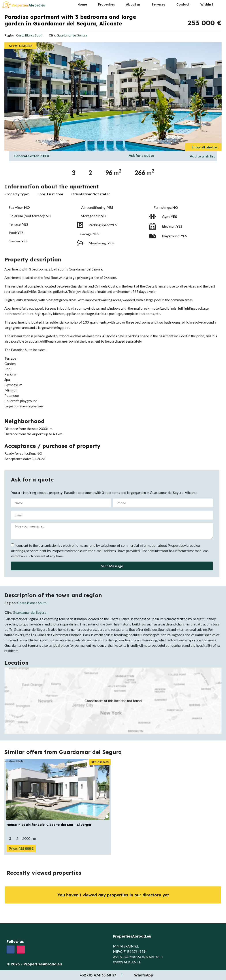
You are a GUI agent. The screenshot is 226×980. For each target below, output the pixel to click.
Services (158, 4)
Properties (106, 4)
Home (82, 4)
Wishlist (207, 4)
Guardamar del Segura (72, 35)
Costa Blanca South (30, 35)
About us (133, 4)
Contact (183, 4)
